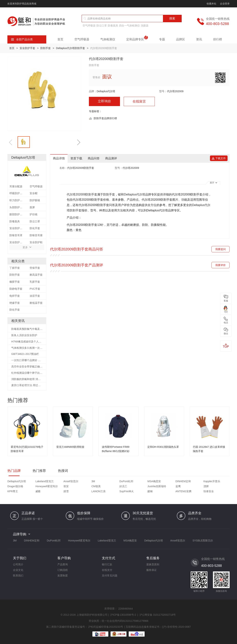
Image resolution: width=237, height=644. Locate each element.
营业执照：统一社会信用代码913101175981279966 (118, 621)
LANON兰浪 (99, 491)
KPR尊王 (13, 491)
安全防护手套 (27, 48)
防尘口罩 (102, 26)
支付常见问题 (110, 576)
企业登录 (225, 4)
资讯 (199, 39)
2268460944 (126, 609)
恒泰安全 (209, 491)
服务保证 (151, 570)
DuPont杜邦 (126, 481)
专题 (162, 39)
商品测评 (111, 158)
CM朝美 (96, 486)
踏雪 (66, 491)
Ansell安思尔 (71, 481)
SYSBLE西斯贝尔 (203, 541)
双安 (66, 486)
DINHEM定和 (183, 481)
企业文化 (18, 570)
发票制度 (63, 576)
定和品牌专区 (137, 39)
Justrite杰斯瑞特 (157, 486)
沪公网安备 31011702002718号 (158, 615)
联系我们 (18, 576)
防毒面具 (113, 26)
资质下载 (76, 158)
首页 (60, 39)
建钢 (150, 491)
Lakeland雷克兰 (45, 481)
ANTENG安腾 (183, 491)
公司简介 (18, 564)
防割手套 (46, 48)
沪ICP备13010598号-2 (123, 615)
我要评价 (221, 265)
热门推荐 (39, 471)
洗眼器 (145, 26)
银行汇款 (107, 564)
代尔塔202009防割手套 (82, 194)
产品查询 (63, 564)
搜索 (172, 18)
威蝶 (38, 491)
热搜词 (63, 471)
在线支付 (107, 570)
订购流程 (63, 570)
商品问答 (94, 158)
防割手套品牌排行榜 (105, 118)
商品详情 (59, 158)
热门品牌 (14, 471)
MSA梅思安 (154, 481)
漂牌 (206, 486)
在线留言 (139, 101)
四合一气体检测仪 (129, 26)
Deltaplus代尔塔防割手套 (71, 48)
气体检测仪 (108, 39)
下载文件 (219, 158)
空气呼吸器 (89, 26)
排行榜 (218, 39)
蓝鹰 (178, 486)
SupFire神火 (127, 491)
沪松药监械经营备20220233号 (106, 627)
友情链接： (111, 608)
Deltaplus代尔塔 (106, 91)
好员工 (123, 486)
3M (93, 481)
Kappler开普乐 (212, 481)
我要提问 (221, 249)
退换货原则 (153, 564)
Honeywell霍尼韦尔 (47, 486)
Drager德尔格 (15, 486)
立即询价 (104, 101)
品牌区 (181, 39)
